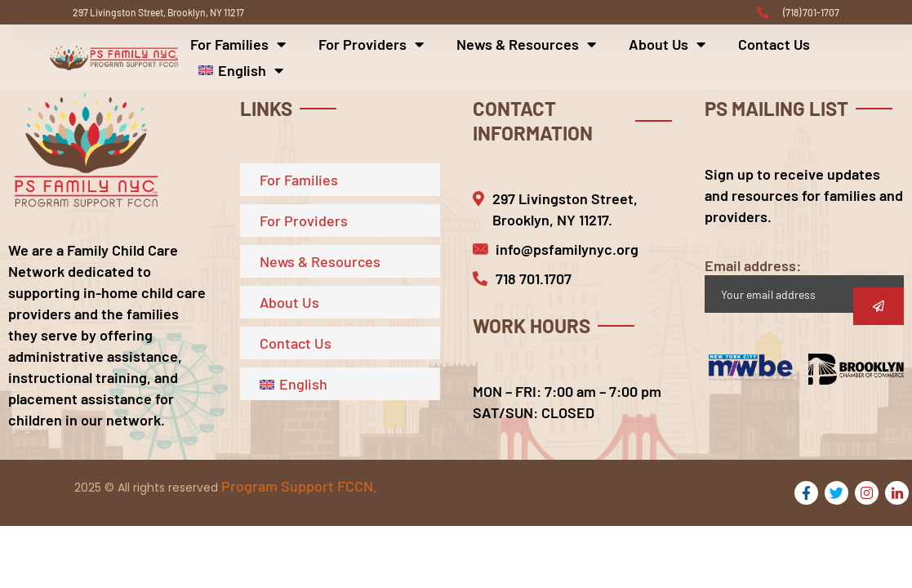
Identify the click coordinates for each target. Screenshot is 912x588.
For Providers (371, 44)
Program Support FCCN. (299, 486)
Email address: (804, 285)
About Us (667, 44)
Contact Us (774, 44)
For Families (238, 44)
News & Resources (526, 44)
